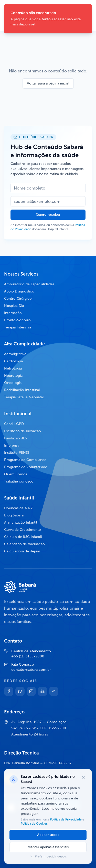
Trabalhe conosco (19, 481)
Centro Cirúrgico (18, 299)
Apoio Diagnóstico (19, 291)
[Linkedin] (42, 691)
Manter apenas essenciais (48, 847)
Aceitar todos (48, 835)
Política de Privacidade (66, 819)
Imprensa (12, 445)
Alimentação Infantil (21, 522)
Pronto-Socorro (17, 320)
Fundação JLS (15, 438)
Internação (13, 313)
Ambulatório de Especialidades (29, 284)
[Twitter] (20, 691)
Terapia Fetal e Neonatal (24, 397)
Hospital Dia (14, 306)
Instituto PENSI (17, 453)
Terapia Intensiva (18, 327)
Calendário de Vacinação (24, 544)
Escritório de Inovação (23, 431)
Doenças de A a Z (19, 508)
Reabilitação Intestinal (22, 390)
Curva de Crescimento (23, 530)
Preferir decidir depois (48, 856)
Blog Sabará (14, 515)
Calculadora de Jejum (22, 551)
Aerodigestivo (15, 354)
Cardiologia (13, 361)
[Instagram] (31, 691)
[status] (48, 19)
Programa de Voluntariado (26, 467)
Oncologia (13, 383)
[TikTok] (54, 691)
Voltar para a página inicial (48, 83)
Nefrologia (13, 368)
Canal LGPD (14, 424)
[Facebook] (9, 691)
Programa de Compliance (25, 460)
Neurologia (13, 376)
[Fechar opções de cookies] (83, 777)
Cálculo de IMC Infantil (23, 537)
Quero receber (48, 215)
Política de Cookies (34, 824)
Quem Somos (16, 474)
